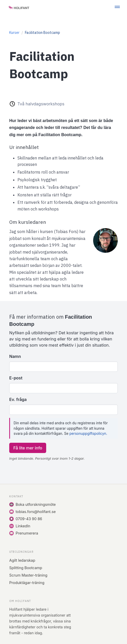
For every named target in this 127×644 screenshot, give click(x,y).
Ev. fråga (18, 399)
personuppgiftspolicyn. (88, 434)
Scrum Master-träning (28, 575)
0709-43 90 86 (29, 519)
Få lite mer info (28, 448)
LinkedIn (23, 526)
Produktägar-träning (27, 583)
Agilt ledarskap (22, 560)
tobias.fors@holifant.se (36, 512)
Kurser (14, 33)
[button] (117, 8)
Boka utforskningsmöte (36, 504)
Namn (15, 356)
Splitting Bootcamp (26, 568)
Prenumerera (27, 533)
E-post (16, 378)
